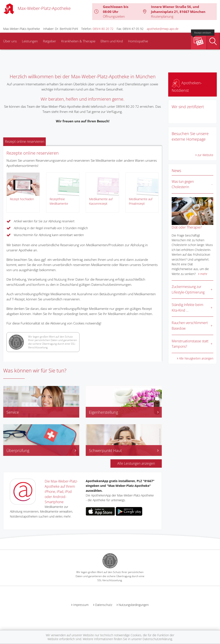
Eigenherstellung (124, 412)
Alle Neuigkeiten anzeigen (196, 358)
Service (13, 412)
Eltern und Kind (112, 41)
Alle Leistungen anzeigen (136, 463)
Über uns (10, 41)
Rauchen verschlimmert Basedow (190, 326)
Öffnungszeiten (114, 16)
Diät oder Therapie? (187, 227)
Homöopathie (138, 41)
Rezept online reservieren (25, 141)
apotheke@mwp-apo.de (163, 29)
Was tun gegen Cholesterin (183, 184)
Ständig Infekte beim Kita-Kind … (187, 307)
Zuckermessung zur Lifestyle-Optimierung (188, 289)
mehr (204, 274)
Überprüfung (41, 450)
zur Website (205, 155)
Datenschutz (104, 605)
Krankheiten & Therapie (78, 41)
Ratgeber (50, 41)
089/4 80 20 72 (103, 29)
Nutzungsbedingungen (134, 605)
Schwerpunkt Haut (124, 450)
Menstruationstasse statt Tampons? (190, 344)
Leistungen (30, 41)
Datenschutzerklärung (157, 639)
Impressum (81, 605)
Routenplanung (162, 16)
